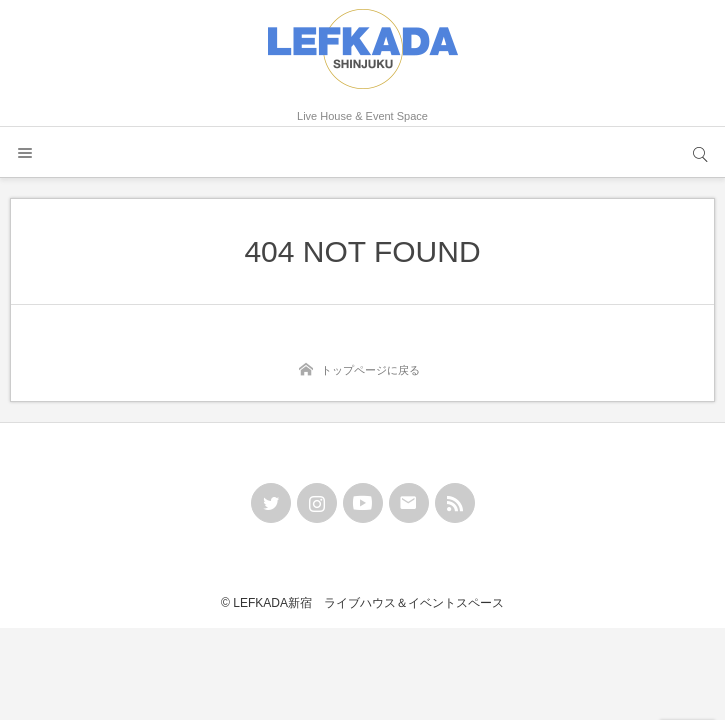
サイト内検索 (700, 152)
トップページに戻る (370, 370)
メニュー (25, 152)
